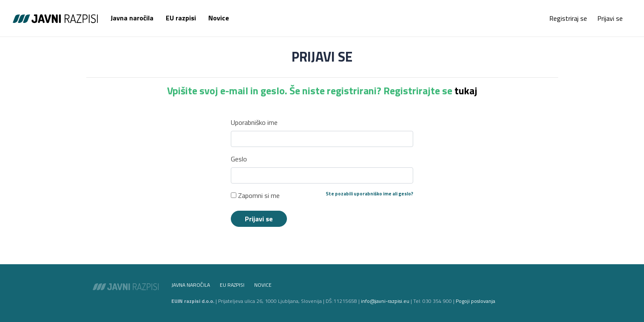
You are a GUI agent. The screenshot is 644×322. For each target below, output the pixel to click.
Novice (219, 18)
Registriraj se (568, 18)
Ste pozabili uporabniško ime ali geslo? (369, 194)
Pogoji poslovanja (475, 301)
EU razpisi (181, 18)
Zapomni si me (255, 195)
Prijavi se (610, 18)
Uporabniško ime (254, 122)
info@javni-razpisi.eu (385, 301)
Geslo (239, 159)
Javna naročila (132, 18)
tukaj (466, 90)
